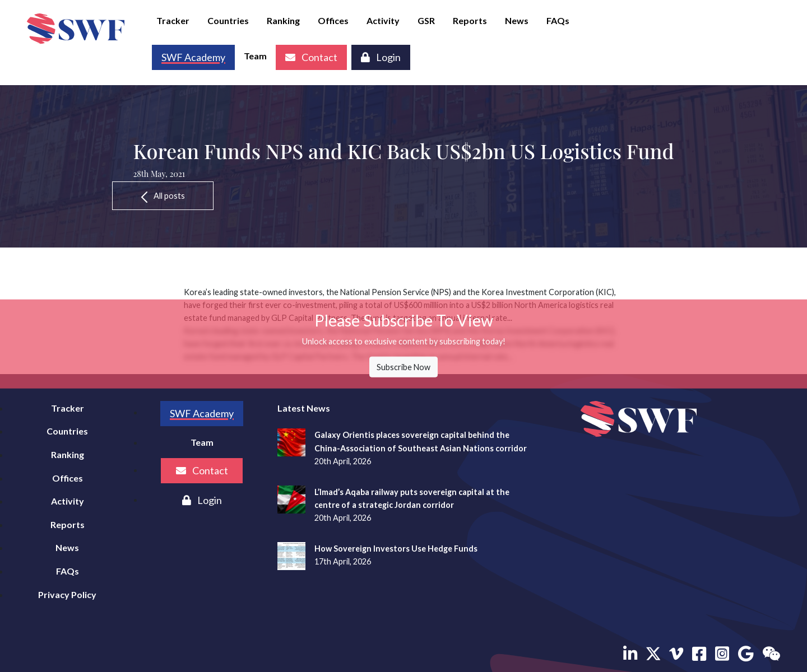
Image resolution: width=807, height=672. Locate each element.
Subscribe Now (403, 367)
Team (255, 56)
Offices (333, 20)
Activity (383, 20)
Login (381, 57)
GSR (426, 20)
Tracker (173, 20)
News (517, 20)
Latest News (304, 408)
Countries (228, 20)
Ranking (283, 20)
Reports (470, 20)
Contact (311, 57)
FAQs (558, 20)
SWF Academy (202, 413)
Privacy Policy (67, 594)
